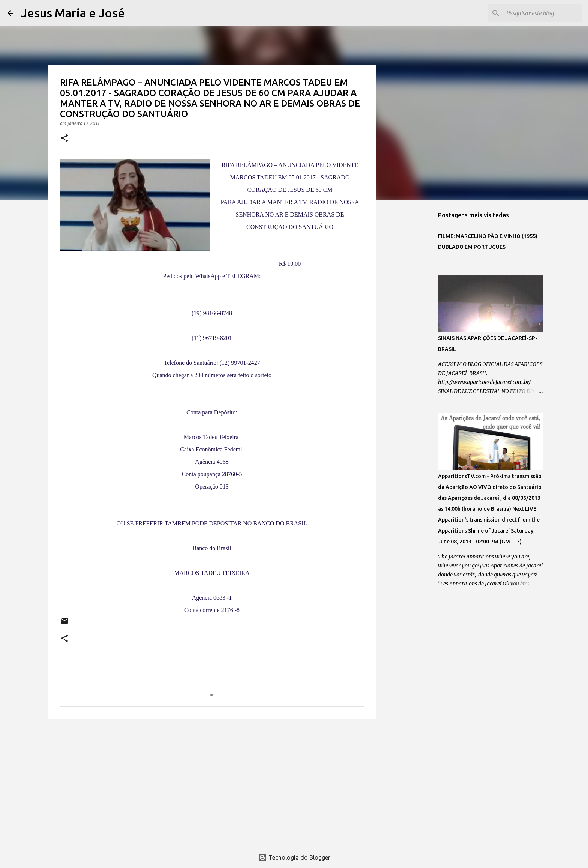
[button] (64, 139)
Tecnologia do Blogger (294, 857)
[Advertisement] (212, 782)
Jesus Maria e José (73, 13)
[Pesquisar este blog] (543, 13)
